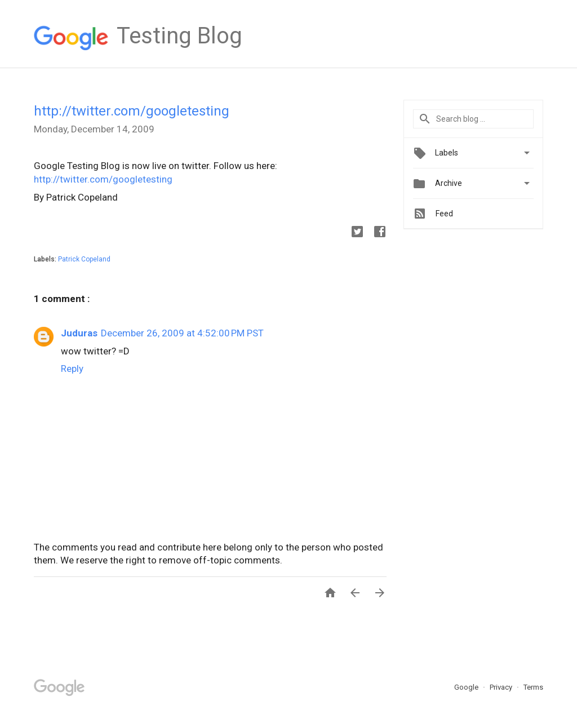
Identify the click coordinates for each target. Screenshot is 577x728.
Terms (533, 687)
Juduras (79, 333)
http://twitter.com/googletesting (132, 111)
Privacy (502, 687)
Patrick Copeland (84, 259)
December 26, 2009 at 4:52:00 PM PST (182, 333)
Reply (72, 369)
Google (467, 687)
